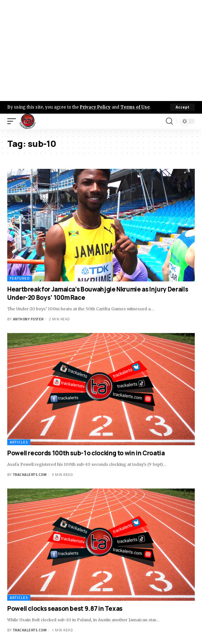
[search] (169, 121)
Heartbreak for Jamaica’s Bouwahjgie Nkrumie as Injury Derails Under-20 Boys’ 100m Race (98, 293)
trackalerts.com (30, 475)
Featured (20, 278)
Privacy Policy (95, 107)
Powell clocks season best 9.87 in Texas (65, 608)
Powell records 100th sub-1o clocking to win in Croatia (86, 453)
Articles (19, 442)
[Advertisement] (101, 51)
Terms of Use (135, 107)
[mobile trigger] (13, 121)
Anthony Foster (28, 319)
